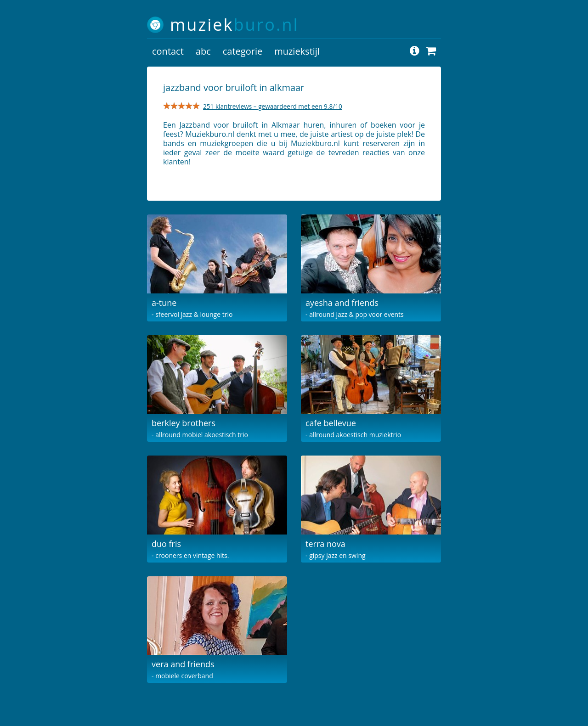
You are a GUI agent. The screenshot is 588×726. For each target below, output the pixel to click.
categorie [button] (243, 51)
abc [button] (203, 51)
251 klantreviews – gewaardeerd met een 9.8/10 (273, 106)
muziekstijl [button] (297, 51)
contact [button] (168, 51)
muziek (235, 25)
